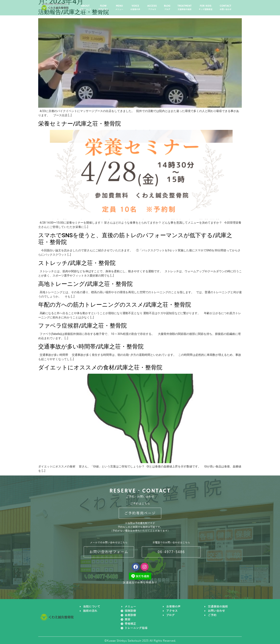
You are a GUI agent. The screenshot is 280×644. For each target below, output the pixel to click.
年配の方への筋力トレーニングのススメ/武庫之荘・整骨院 (115, 305)
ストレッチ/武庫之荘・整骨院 (77, 263)
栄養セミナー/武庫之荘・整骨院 (80, 124)
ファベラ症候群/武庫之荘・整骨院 (82, 326)
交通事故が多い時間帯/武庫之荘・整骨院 (91, 347)
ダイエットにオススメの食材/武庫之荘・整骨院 (100, 367)
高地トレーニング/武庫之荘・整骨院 (85, 284)
